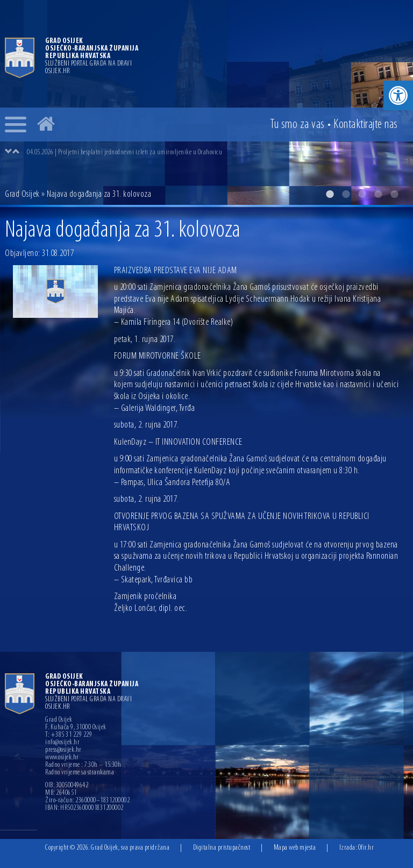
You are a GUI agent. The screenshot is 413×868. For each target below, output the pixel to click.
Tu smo (297, 125)
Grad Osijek (22, 194)
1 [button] (330, 194)
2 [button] (346, 194)
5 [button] (394, 194)
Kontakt (366, 125)
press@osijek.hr (63, 750)
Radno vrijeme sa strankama (80, 773)
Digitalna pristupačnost (222, 848)
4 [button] (378, 194)
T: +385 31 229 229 (69, 735)
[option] (206, 102)
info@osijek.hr (62, 743)
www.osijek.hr (62, 758)
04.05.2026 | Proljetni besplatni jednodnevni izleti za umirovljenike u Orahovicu (124, 152)
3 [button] (362, 194)
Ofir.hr (366, 848)
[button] (398, 95)
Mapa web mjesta (295, 848)
